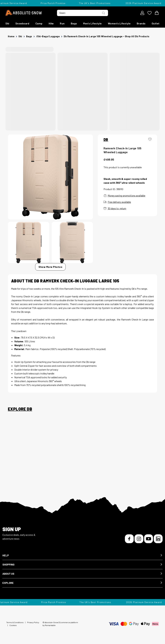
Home (11, 36)
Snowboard (22, 23)
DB (106, 139)
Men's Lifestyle (92, 23)
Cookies (13, 625)
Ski (7, 23)
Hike (51, 23)
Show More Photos (50, 267)
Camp (39, 23)
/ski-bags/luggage (48, 36)
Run (62, 23)
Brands (141, 23)
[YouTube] (149, 539)
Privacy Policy (33, 622)
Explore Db (20, 409)
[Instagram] (139, 539)
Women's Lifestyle (119, 23)
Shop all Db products (137, 36)
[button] (82, 555)
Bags (74, 23)
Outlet (156, 23)
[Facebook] (129, 539)
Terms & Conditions (15, 622)
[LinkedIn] (158, 539)
